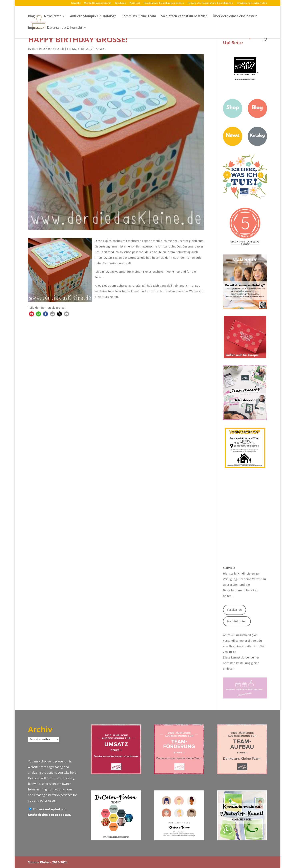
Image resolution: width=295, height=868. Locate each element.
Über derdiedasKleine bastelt (235, 17)
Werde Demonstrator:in (98, 3)
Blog (31, 17)
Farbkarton (234, 610)
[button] (31, 314)
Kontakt (76, 3)
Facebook (120, 3)
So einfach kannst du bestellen (184, 17)
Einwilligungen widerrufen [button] (252, 3)
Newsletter (52, 17)
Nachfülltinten (237, 621)
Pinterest (135, 3)
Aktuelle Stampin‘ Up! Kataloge (93, 17)
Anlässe (101, 49)
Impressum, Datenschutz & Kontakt (55, 28)
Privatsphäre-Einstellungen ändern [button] (164, 3)
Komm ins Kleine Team (139, 17)
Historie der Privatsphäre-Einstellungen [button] (210, 3)
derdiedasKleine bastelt (48, 49)
